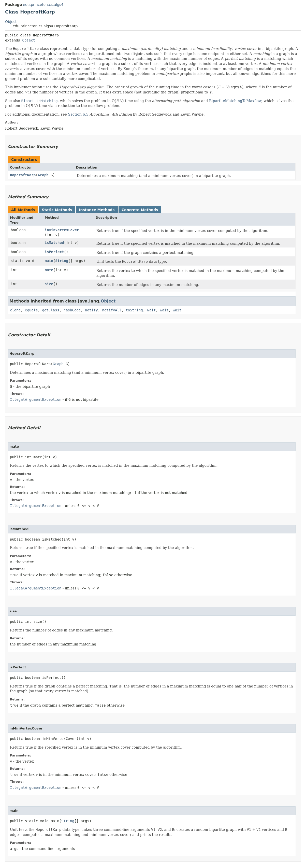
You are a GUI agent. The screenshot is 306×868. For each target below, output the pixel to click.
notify (91, 310)
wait (152, 310)
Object (11, 22)
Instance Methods (97, 210)
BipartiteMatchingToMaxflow (235, 101)
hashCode (72, 310)
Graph (43, 175)
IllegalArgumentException (36, 399)
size (49, 284)
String (62, 261)
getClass (50, 310)
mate (49, 270)
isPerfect (54, 252)
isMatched (54, 243)
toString (134, 310)
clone (15, 310)
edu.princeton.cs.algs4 (43, 5)
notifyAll (112, 310)
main (49, 261)
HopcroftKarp (23, 175)
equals (31, 310)
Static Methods (57, 210)
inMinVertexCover (62, 230)
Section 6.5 (78, 114)
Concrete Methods (140, 210)
